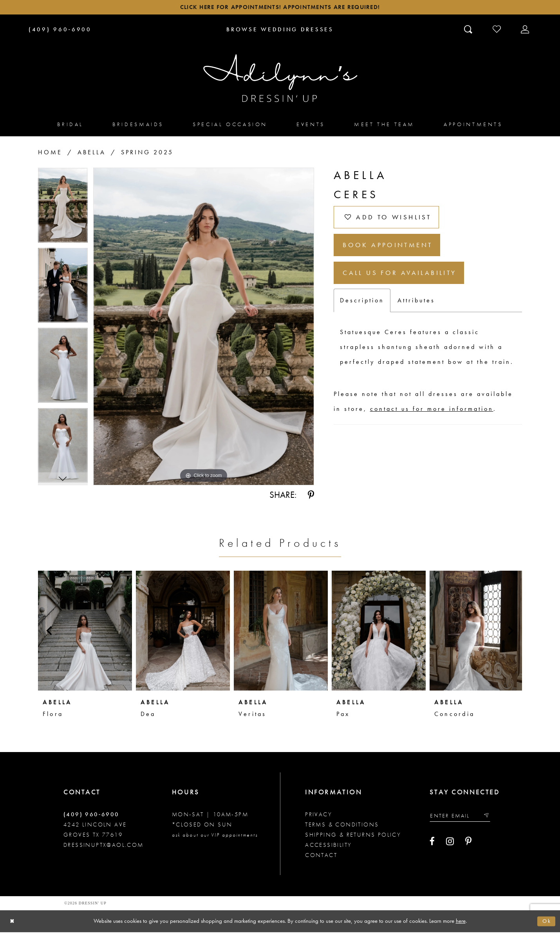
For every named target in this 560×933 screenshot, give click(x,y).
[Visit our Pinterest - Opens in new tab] (468, 844)
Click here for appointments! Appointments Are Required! (280, 8)
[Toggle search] (469, 30)
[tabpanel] (63, 209)
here (461, 922)
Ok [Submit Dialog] (546, 922)
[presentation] (85, 632)
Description (362, 309)
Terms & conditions (342, 826)
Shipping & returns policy (353, 836)
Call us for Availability (403, 280)
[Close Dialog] (13, 922)
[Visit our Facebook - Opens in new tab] (432, 844)
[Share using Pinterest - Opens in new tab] (311, 496)
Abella (92, 154)
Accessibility (328, 846)
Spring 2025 (147, 154)
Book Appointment (391, 250)
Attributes (416, 309)
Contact (321, 856)
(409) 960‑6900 (91, 815)
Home (50, 154)
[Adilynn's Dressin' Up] (280, 80)
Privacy (319, 815)
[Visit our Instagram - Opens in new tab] (450, 844)
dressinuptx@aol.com (104, 846)
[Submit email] (491, 817)
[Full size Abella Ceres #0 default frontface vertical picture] (204, 328)
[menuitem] (70, 126)
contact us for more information (432, 417)
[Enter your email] (462, 817)
